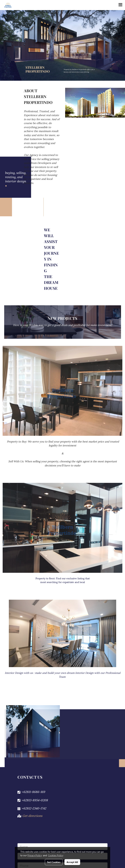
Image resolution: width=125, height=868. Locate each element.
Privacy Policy (35, 855)
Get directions (32, 815)
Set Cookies (54, 862)
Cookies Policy (56, 855)
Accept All (72, 862)
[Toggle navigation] (120, 5)
